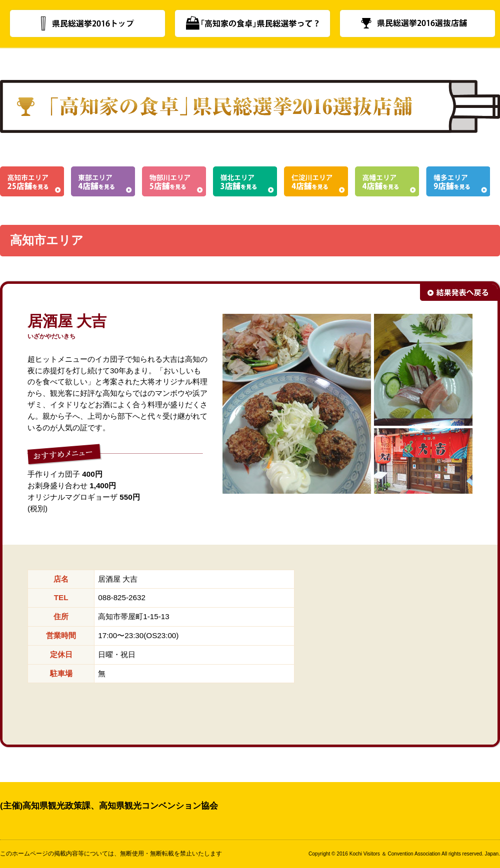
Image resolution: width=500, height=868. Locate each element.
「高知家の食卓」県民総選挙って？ (252, 23)
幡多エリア (458, 181)
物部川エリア (174, 181)
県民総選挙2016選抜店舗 (417, 23)
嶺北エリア (245, 181)
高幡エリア (387, 181)
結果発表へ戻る (459, 292)
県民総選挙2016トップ (87, 23)
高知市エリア (32, 181)
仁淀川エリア (316, 181)
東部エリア (103, 181)
